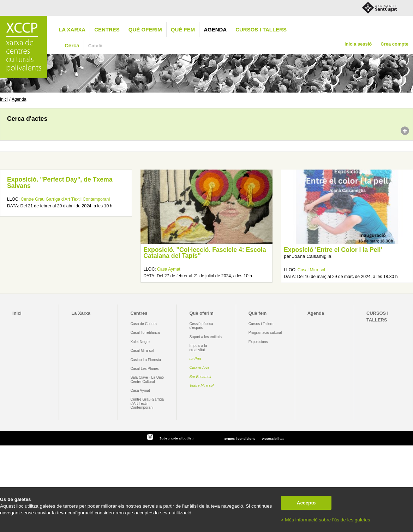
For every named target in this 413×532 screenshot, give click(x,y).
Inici (4, 99)
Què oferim (145, 29)
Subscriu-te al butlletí (176, 438)
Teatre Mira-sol (202, 386)
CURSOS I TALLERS (261, 29)
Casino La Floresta (146, 360)
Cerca (72, 45)
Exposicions (258, 342)
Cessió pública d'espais (201, 326)
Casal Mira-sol (311, 270)
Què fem (183, 29)
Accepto (306, 503)
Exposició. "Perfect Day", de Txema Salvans (60, 183)
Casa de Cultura (143, 324)
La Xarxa (72, 29)
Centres (107, 29)
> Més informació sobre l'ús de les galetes (326, 520)
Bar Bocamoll (200, 377)
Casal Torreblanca (145, 333)
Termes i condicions (239, 439)
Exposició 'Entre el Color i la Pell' (333, 250)
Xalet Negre (140, 342)
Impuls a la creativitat (198, 348)
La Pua (195, 359)
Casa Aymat (169, 269)
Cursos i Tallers (261, 324)
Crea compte (394, 44)
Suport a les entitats (206, 337)
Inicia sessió (358, 44)
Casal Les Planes (144, 369)
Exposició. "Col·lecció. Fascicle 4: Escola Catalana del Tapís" (205, 253)
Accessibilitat (273, 439)
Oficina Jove (200, 368)
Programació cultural (265, 333)
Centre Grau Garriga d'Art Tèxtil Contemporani (65, 199)
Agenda (215, 29)
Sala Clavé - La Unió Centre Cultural (147, 379)
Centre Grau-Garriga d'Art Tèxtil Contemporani (147, 403)
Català (95, 46)
